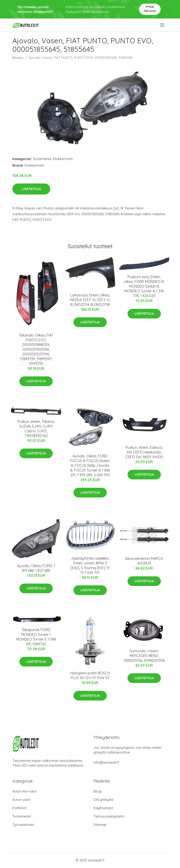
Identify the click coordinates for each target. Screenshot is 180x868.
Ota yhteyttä (103, 800)
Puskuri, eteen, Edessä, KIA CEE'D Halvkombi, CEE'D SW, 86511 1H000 (144, 452)
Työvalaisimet (23, 825)
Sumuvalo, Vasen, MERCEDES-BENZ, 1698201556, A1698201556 (144, 656)
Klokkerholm (63, 159)
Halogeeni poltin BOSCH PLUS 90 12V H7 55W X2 (90, 675)
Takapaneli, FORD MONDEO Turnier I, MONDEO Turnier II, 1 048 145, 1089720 (36, 637)
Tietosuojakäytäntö (109, 816)
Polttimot (19, 808)
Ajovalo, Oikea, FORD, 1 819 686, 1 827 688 (36, 568)
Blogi (98, 791)
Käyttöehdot (103, 808)
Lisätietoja (31, 189)
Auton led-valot (24, 791)
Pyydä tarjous (150, 9)
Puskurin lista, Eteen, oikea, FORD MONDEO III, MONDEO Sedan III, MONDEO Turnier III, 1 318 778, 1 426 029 (144, 286)
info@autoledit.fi (106, 762)
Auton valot (21, 800)
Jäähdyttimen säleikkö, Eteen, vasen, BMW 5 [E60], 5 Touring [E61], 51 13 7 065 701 (90, 565)
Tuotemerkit (42, 159)
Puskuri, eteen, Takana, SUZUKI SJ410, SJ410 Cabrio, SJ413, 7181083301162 (36, 429)
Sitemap (100, 825)
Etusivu (18, 58)
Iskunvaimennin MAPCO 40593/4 (144, 561)
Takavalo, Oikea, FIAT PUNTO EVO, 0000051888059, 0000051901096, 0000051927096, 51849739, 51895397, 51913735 (36, 349)
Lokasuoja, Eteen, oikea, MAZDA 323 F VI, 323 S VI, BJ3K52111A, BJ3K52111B (90, 300)
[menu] (163, 25)
